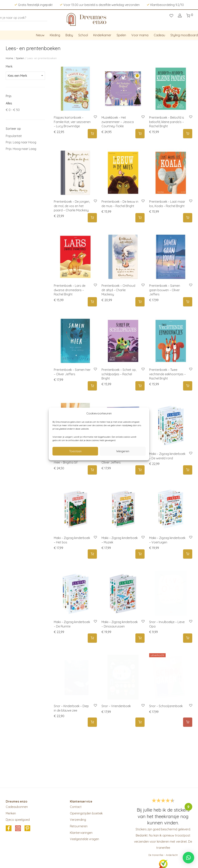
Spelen (121, 35)
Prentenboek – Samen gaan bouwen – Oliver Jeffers (165, 290)
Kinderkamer (102, 35)
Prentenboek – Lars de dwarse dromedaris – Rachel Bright (70, 290)
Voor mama (140, 35)
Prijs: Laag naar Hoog (21, 142)
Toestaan (75, 451)
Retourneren (79, 826)
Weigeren (123, 451)
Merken (11, 813)
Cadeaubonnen (17, 807)
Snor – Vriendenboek (116, 706)
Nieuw (40, 35)
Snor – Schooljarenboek (166, 706)
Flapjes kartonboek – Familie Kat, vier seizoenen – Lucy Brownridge (72, 122)
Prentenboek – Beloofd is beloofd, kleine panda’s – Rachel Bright (167, 122)
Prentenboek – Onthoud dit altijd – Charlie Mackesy (118, 290)
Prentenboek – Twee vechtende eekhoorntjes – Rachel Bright (167, 374)
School (83, 35)
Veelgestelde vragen (84, 839)
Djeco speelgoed (18, 820)
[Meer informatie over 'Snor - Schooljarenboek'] (188, 722)
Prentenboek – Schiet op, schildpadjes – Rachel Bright (119, 374)
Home (9, 58)
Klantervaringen (81, 833)
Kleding (55, 35)
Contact (76, 807)
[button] (92, 134)
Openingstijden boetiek (86, 813)
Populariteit (14, 136)
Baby (69, 35)
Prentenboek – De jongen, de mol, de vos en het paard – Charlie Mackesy (72, 206)
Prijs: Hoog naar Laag (21, 149)
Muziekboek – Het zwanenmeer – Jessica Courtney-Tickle (118, 122)
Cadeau (159, 35)
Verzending (78, 820)
